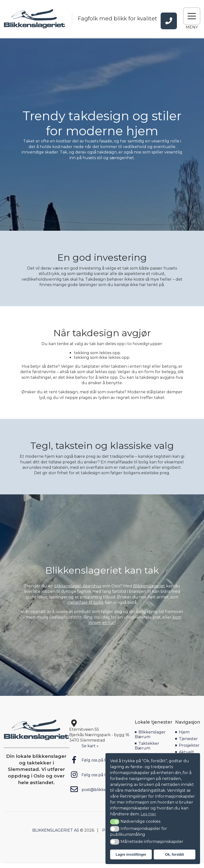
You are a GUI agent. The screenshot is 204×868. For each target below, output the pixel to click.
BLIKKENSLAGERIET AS (56, 830)
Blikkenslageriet (149, 586)
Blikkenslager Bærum (150, 734)
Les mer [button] (148, 814)
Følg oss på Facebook (96, 760)
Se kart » (90, 746)
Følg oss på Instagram (97, 775)
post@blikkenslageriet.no (101, 789)
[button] (115, 822)
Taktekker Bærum (147, 746)
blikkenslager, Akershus (78, 586)
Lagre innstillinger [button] (131, 854)
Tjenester (188, 739)
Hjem (184, 732)
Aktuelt (187, 752)
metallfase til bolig (85, 602)
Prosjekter (189, 745)
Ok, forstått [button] (175, 854)
